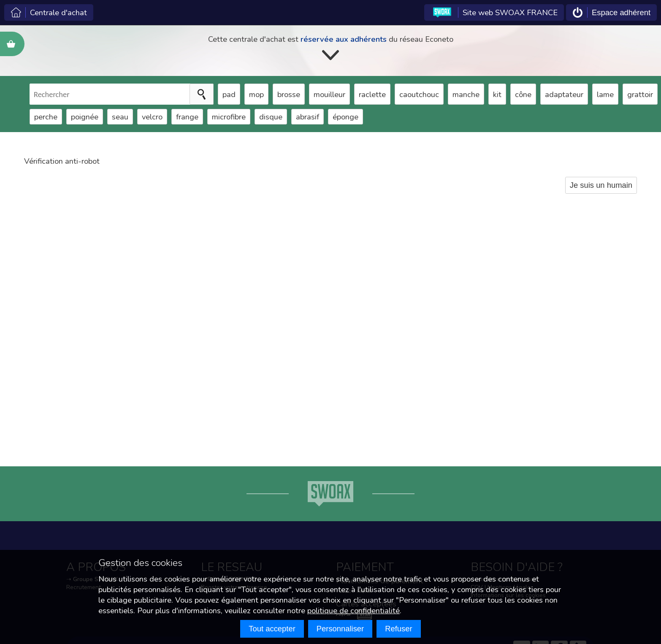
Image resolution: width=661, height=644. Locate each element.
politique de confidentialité (354, 610)
